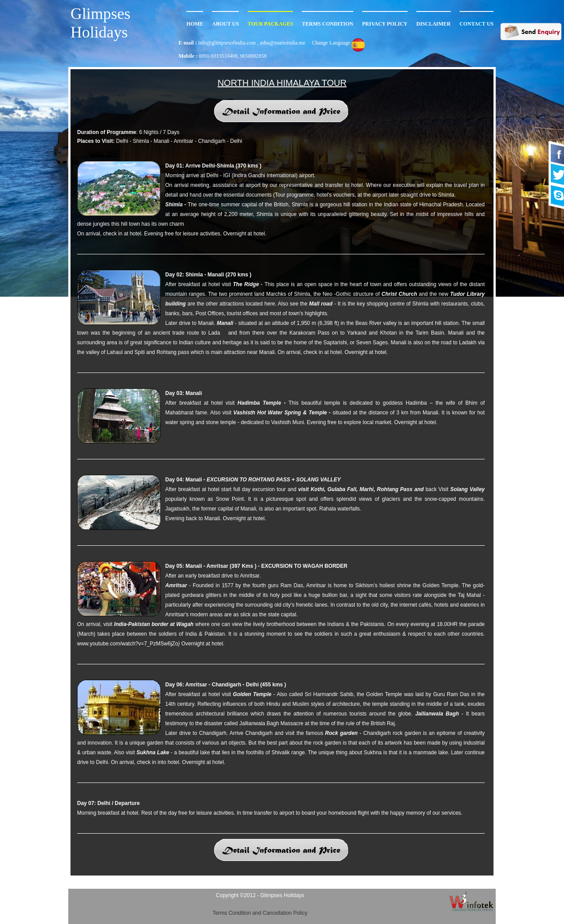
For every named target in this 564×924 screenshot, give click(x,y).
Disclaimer (434, 24)
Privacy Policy (385, 24)
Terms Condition (327, 24)
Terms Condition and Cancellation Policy (260, 913)
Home (195, 24)
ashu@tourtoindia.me (282, 43)
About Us (225, 24)
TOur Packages (270, 24)
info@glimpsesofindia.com (228, 43)
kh (223, 333)
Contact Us (477, 24)
